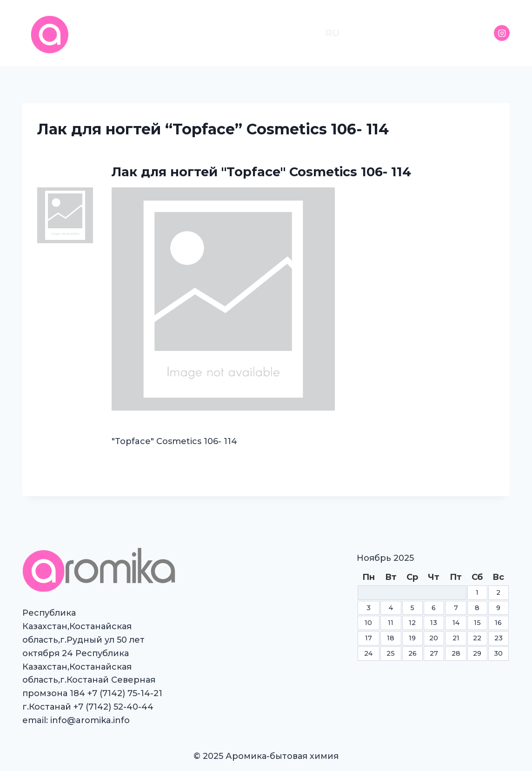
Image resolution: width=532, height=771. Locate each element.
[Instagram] (502, 33)
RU (332, 33)
